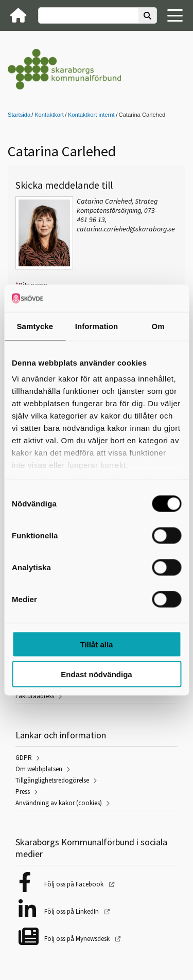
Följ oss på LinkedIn (72, 911)
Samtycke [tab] (35, 326)
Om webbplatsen (39, 769)
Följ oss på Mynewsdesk (78, 939)
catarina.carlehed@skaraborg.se (126, 229)
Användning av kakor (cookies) (59, 803)
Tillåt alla (97, 644)
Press (23, 792)
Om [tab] (158, 326)
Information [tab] (97, 326)
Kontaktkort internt (91, 115)
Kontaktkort (49, 115)
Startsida (19, 115)
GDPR (24, 758)
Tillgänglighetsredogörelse (52, 780)
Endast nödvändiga (96, 674)
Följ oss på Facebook (75, 884)
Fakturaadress (35, 696)
